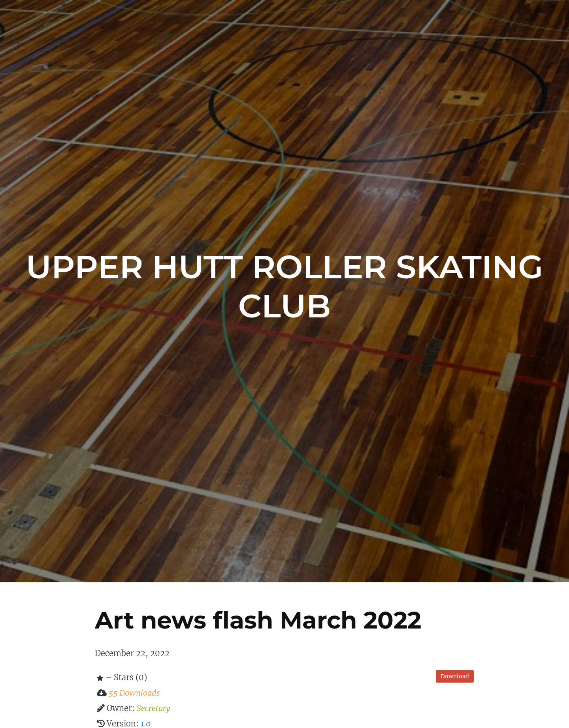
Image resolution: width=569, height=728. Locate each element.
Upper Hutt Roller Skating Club (284, 286)
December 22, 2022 (132, 653)
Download (455, 676)
